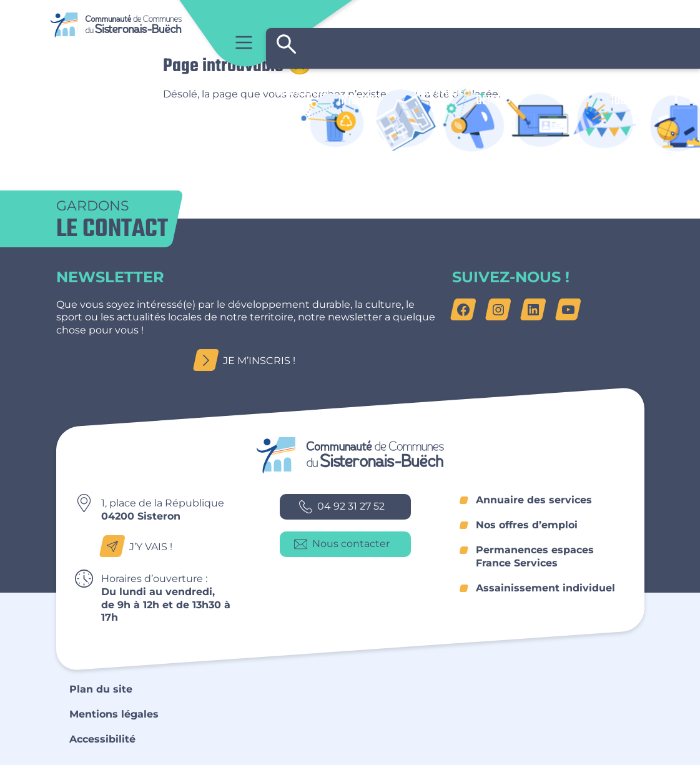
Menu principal (244, 42)
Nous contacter (342, 544)
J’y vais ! (140, 547)
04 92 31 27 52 (342, 507)
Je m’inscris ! (248, 361)
